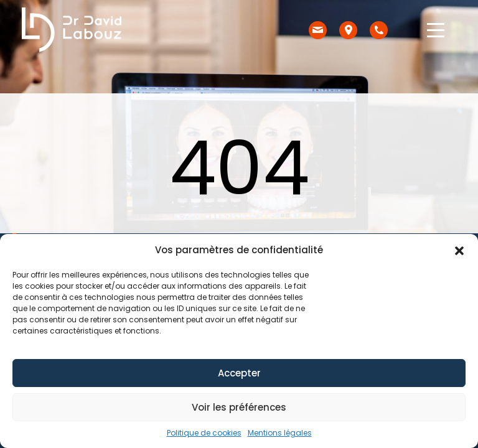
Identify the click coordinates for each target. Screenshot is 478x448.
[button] (459, 250)
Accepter (239, 373)
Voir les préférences (239, 407)
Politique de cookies (204, 433)
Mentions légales (280, 433)
